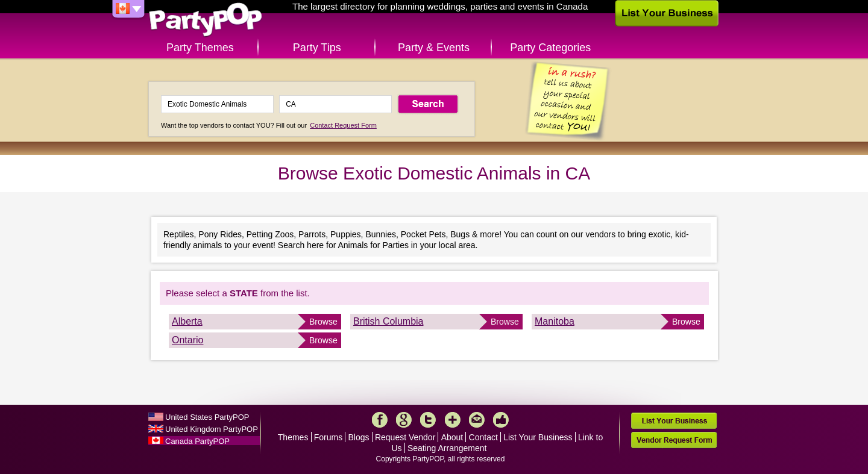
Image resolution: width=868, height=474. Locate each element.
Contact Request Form (343, 125)
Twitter (428, 420)
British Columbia (388, 321)
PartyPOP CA (206, 20)
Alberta (187, 321)
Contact (483, 437)
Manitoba (555, 321)
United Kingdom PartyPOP (212, 429)
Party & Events (434, 48)
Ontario (187, 340)
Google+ (404, 420)
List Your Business (538, 437)
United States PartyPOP (207, 417)
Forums (328, 437)
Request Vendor (405, 437)
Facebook (380, 420)
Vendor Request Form (674, 440)
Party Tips (317, 48)
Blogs (359, 437)
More (453, 420)
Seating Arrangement (447, 448)
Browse (323, 322)
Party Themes (200, 48)
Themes (293, 437)
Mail (477, 420)
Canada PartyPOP (197, 441)
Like (501, 420)
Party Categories (550, 48)
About (452, 437)
